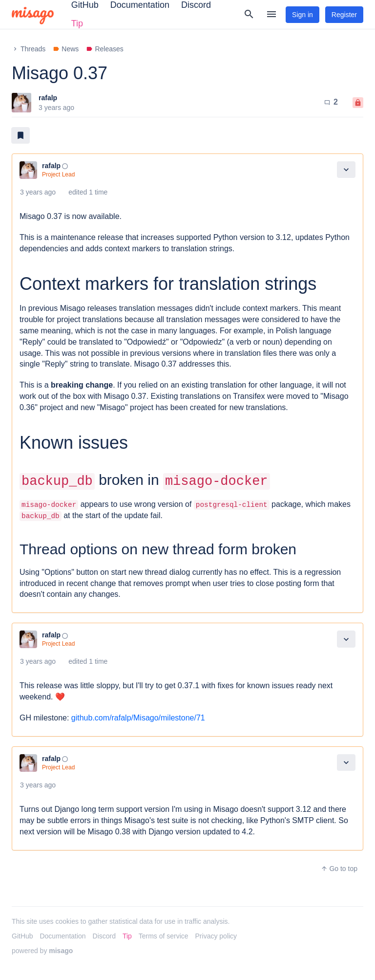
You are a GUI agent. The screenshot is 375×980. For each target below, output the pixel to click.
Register (344, 15)
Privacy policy (216, 936)
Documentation (62, 936)
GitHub (22, 936)
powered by (42, 951)
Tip (77, 23)
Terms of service (164, 936)
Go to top (339, 869)
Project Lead (58, 174)
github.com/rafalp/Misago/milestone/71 (138, 718)
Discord (104, 936)
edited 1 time (88, 192)
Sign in (302, 15)
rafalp (48, 98)
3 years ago (38, 192)
